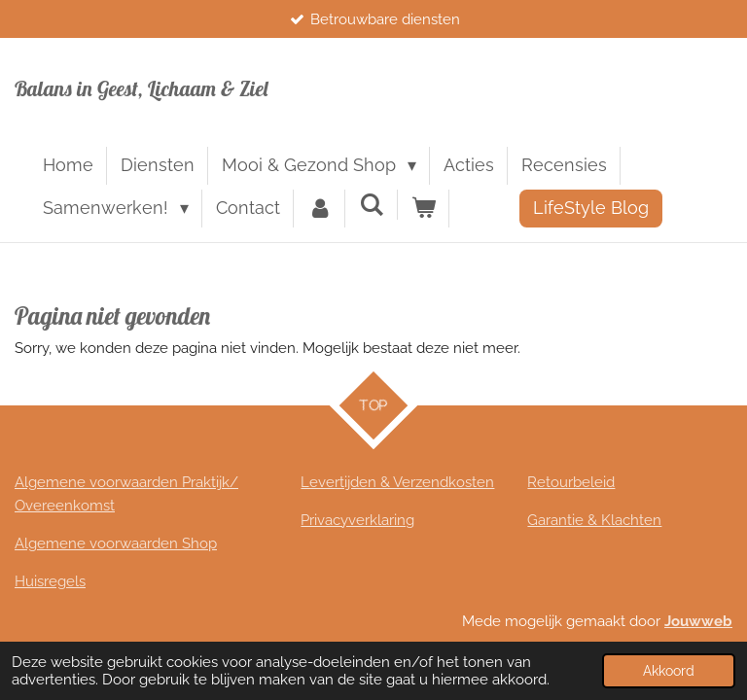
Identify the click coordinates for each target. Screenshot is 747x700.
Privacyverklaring (357, 520)
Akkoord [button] (669, 671)
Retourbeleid (571, 482)
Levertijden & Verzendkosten (397, 482)
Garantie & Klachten (594, 520)
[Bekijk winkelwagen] (424, 209)
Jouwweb (698, 621)
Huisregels (50, 581)
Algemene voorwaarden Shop (116, 543)
